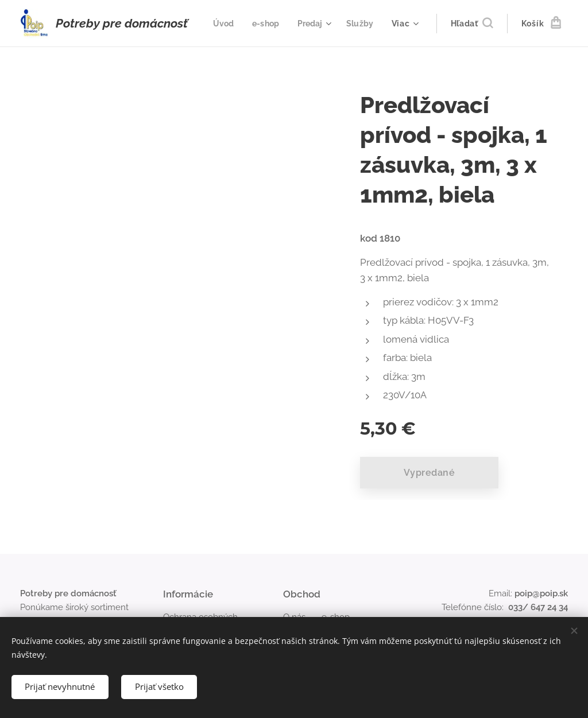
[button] (472, 24)
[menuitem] (267, 24)
